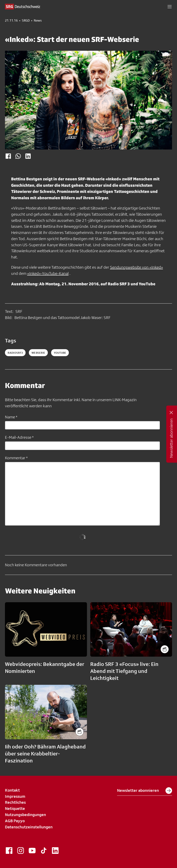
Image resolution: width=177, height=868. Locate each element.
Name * (11, 417)
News (38, 21)
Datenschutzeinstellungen (29, 827)
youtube (60, 353)
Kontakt (12, 790)
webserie (38, 353)
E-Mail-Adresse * (19, 437)
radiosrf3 (15, 353)
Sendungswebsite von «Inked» (137, 267)
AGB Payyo (15, 821)
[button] (170, 7)
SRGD (26, 21)
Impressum (15, 796)
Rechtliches (15, 802)
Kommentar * (16, 458)
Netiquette (15, 808)
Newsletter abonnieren (145, 791)
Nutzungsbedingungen (25, 815)
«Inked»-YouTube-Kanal (48, 273)
